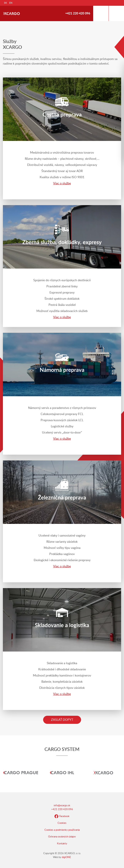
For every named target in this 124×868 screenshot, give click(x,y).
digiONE (66, 857)
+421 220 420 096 (78, 13)
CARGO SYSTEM (62, 750)
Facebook (62, 816)
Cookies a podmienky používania (62, 830)
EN (11, 3)
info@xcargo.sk (62, 806)
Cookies (62, 823)
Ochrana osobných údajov (62, 837)
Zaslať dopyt (62, 720)
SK (5, 3)
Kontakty (62, 844)
